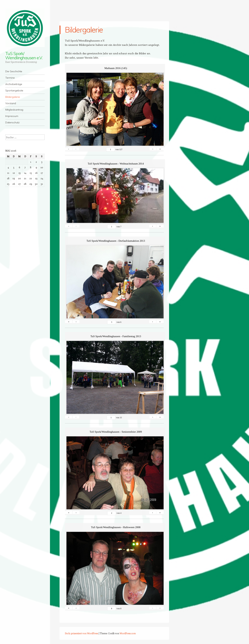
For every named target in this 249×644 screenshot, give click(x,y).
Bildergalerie (13, 97)
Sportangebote (14, 91)
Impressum (12, 116)
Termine (10, 78)
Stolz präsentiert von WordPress (81, 633)
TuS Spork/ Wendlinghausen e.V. (24, 56)
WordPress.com (128, 633)
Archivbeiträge (14, 84)
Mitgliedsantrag (14, 110)
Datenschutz (12, 122)
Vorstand (11, 103)
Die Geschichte (14, 71)
